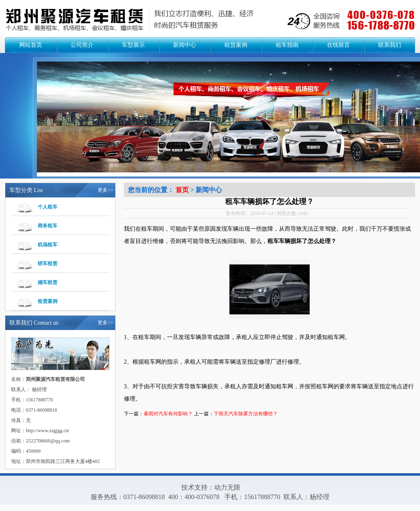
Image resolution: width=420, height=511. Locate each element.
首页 (182, 190)
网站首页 (31, 45)
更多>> (105, 190)
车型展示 (133, 45)
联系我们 (390, 45)
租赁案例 (236, 45)
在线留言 (338, 45)
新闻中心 (185, 45)
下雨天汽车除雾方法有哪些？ (246, 414)
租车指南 (287, 45)
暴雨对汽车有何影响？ (168, 414)
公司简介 (82, 45)
